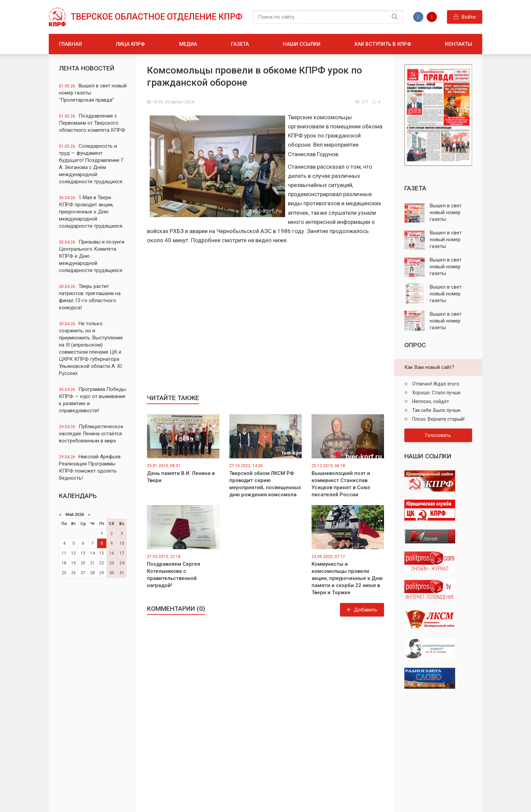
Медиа (188, 44)
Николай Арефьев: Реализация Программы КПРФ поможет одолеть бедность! (90, 467)
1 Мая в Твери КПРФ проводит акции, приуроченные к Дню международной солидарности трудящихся (91, 212)
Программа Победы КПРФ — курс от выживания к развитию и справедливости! (92, 400)
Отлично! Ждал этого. (436, 384)
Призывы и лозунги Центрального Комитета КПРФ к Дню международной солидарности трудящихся (92, 256)
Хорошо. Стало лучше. (436, 393)
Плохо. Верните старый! (438, 419)
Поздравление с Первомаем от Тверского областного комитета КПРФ (92, 123)
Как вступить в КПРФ (383, 44)
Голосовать (438, 435)
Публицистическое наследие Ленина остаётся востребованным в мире (91, 434)
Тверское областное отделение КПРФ (157, 17)
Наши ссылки (302, 44)
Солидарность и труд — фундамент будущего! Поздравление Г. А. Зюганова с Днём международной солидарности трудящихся (92, 164)
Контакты (459, 44)
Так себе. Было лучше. (436, 410)
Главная (70, 44)
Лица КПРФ (130, 44)
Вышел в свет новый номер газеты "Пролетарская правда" (93, 93)
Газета (240, 44)
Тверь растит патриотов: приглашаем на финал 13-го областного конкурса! (90, 297)
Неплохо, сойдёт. (431, 401)
